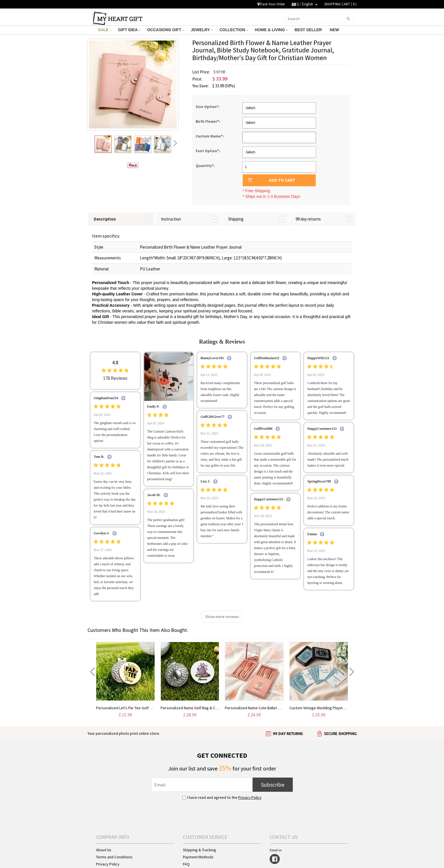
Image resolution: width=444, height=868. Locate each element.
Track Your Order (271, 4)
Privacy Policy (250, 797)
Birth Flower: (208, 121)
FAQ (186, 864)
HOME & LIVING (271, 30)
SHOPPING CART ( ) (340, 4)
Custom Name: (210, 136)
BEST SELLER (309, 30)
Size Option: (208, 107)
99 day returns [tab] (308, 219)
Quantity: (205, 166)
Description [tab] (105, 219)
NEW (335, 30)
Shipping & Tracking (199, 850)
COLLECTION (234, 30)
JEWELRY (202, 30)
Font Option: (208, 151)
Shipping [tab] (236, 219)
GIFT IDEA (129, 30)
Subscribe (273, 785)
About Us (104, 850)
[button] (92, 672)
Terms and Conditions (114, 857)
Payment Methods (198, 857)
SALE (105, 30)
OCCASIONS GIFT (166, 30)
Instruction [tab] (171, 219)
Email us (276, 850)
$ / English (305, 4)
